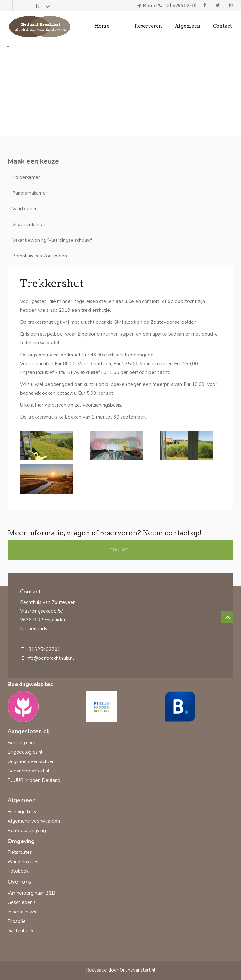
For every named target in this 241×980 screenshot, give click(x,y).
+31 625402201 (180, 6)
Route (150, 6)
